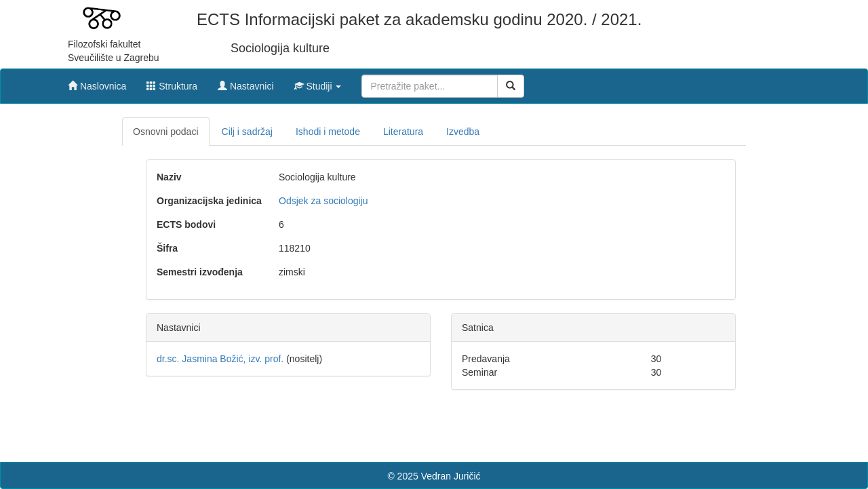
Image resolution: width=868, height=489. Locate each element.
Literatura (403, 132)
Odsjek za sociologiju (323, 201)
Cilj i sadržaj (247, 132)
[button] (318, 83)
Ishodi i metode (328, 132)
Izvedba (463, 132)
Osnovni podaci (166, 132)
